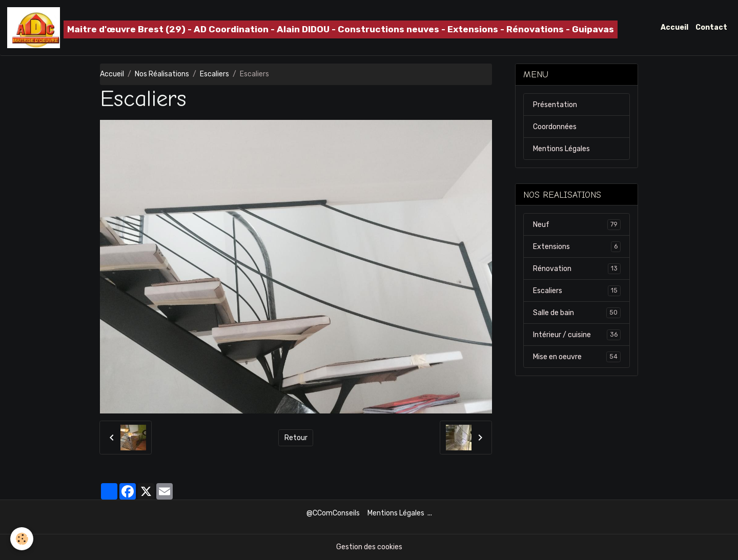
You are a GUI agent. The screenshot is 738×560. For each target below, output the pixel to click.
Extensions (577, 246)
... (430, 513)
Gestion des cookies (369, 547)
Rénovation (577, 268)
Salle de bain (577, 313)
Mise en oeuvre (577, 357)
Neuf (577, 224)
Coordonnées (555, 127)
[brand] (312, 28)
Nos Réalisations (162, 74)
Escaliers (214, 74)
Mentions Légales (561, 149)
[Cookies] (22, 539)
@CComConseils (333, 513)
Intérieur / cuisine (577, 335)
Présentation (555, 105)
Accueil (674, 27)
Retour (296, 438)
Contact (711, 27)
